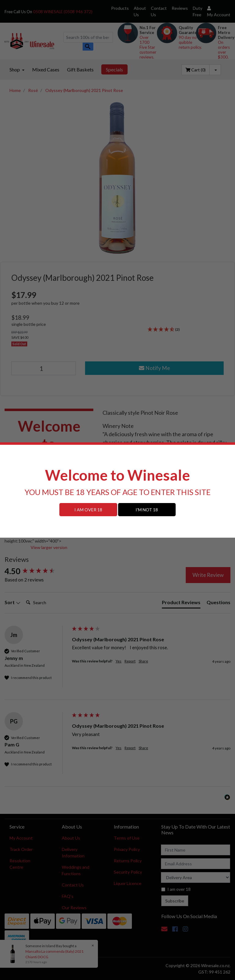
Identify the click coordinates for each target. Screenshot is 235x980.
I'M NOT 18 (147, 510)
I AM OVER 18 (88, 510)
